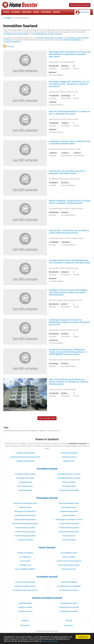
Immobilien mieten (69, 486)
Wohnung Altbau (69, 515)
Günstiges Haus (25, 565)
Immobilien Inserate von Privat (69, 474)
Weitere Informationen (50, 641)
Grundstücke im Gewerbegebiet (69, 586)
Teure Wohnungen (69, 540)
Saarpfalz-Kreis (69, 461)
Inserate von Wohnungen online (25, 503)
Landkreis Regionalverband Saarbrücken (25, 457)
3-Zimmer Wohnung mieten (69, 528)
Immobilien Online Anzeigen (25, 474)
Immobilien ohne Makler (25, 478)
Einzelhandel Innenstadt (69, 611)
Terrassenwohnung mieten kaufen (25, 524)
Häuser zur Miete (69, 557)
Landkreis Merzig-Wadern (70, 40)
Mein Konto (85, 12)
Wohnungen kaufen (69, 507)
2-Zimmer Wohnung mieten (25, 528)
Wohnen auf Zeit (69, 536)
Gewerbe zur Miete (25, 607)
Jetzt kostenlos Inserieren (80, 5)
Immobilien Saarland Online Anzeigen (49, 38)
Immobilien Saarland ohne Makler (16, 34)
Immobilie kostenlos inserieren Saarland (47, 34)
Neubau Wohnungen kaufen (25, 520)
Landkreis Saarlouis (69, 457)
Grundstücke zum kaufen (69, 590)
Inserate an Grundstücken (25, 582)
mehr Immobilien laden (47, 418)
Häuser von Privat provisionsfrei (69, 561)
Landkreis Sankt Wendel (25, 461)
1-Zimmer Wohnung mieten (69, 524)
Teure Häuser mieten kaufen (69, 565)
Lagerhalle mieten (25, 603)
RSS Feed (9, 46)
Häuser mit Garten (69, 569)
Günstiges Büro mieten (69, 603)
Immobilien (16, 12)
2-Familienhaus (25, 557)
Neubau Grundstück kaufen (25, 586)
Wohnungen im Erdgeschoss (25, 511)
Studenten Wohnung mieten (25, 515)
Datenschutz (25, 625)
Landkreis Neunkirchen (12, 42)
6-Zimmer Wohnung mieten (25, 536)
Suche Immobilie (69, 482)
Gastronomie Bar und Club (69, 607)
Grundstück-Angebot (69, 582)
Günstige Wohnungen (25, 540)
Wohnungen (27, 12)
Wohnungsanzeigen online (69, 503)
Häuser (36, 12)
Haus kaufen (25, 561)
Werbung (25, 620)
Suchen (6, 12)
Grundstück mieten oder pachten (25, 590)
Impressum (69, 625)
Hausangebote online (69, 553)
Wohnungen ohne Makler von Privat (69, 520)
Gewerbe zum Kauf (25, 611)
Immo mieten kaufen (25, 486)
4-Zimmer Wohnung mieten (25, 532)
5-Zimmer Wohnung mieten (69, 532)
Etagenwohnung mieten (69, 511)
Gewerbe (56, 12)
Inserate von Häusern (25, 553)
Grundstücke (46, 12)
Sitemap (69, 620)
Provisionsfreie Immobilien (69, 490)
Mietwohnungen (25, 507)
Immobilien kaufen (25, 490)
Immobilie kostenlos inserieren (69, 478)
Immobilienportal (25, 482)
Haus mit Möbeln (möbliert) (25, 569)
